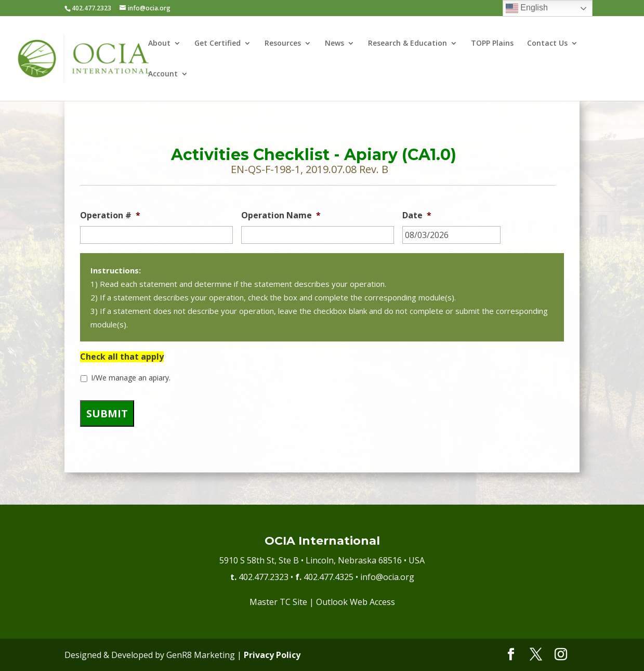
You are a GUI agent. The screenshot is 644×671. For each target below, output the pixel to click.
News (334, 44)
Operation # (110, 215)
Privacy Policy (272, 655)
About (159, 44)
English (527, 8)
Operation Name (281, 215)
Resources (283, 44)
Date (417, 215)
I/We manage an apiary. (131, 378)
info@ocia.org (387, 577)
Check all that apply (122, 357)
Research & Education (408, 44)
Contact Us (547, 44)
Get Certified (218, 44)
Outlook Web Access (356, 602)
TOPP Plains (492, 44)
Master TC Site (278, 602)
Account (163, 74)
